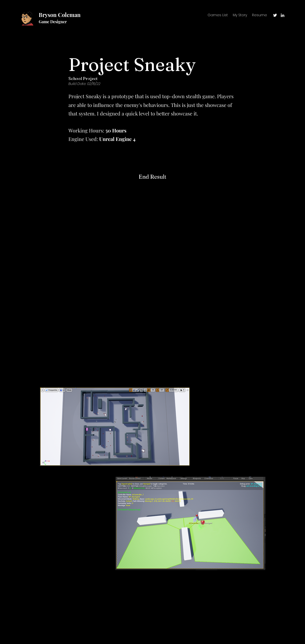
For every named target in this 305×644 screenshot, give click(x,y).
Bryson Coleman (60, 15)
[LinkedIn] (283, 15)
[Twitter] (275, 15)
